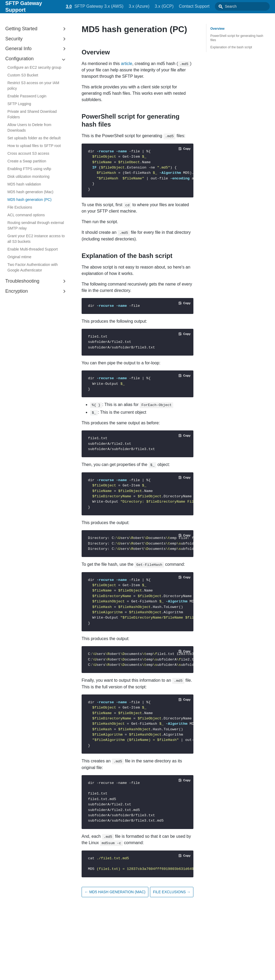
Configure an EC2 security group (34, 67)
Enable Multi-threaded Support (33, 249)
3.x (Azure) (149, 6)
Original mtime (19, 257)
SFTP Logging (19, 104)
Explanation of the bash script (231, 47)
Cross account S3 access (28, 153)
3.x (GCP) (174, 6)
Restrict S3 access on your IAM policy (33, 86)
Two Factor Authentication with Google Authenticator (33, 267)
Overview (217, 29)
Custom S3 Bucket (23, 75)
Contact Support (204, 6)
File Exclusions (20, 207)
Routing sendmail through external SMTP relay (36, 225)
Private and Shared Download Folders (32, 114)
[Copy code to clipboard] (185, 149)
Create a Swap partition (27, 161)
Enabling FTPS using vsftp (29, 169)
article (127, 64)
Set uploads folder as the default (34, 138)
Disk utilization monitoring (28, 176)
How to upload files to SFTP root (34, 146)
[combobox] (247, 6)
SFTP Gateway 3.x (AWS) (109, 6)
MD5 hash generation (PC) (30, 200)
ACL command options (26, 215)
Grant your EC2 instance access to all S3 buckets (36, 239)
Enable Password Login (27, 96)
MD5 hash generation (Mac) (30, 192)
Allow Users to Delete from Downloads (29, 128)
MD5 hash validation (24, 184)
